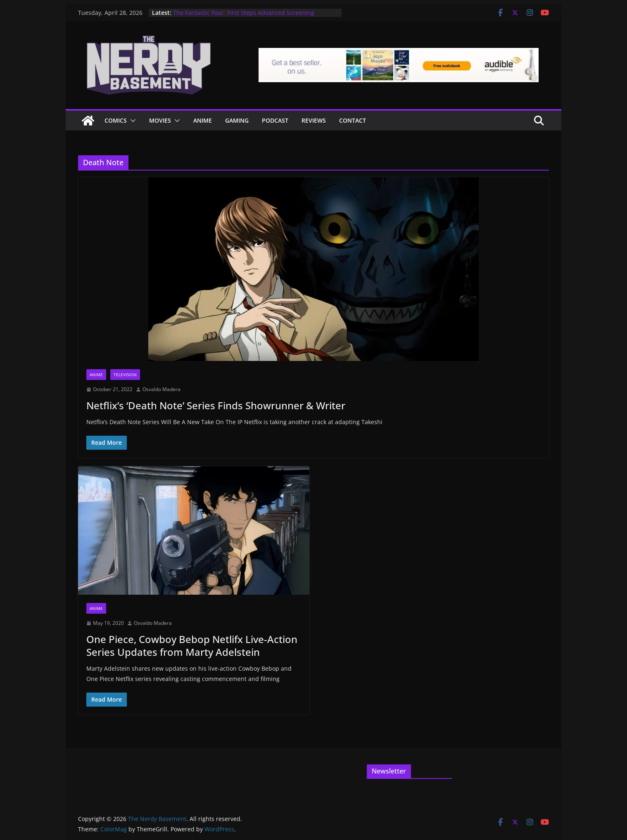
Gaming (237, 120)
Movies (160, 120)
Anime (96, 375)
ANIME (203, 120)
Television (125, 375)
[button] (131, 121)
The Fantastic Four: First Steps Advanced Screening (244, 13)
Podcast (275, 120)
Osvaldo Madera (161, 389)
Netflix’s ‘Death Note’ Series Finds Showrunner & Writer (216, 405)
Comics (116, 120)
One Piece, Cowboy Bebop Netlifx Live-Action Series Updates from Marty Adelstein (192, 645)
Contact (353, 120)
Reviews (314, 120)
